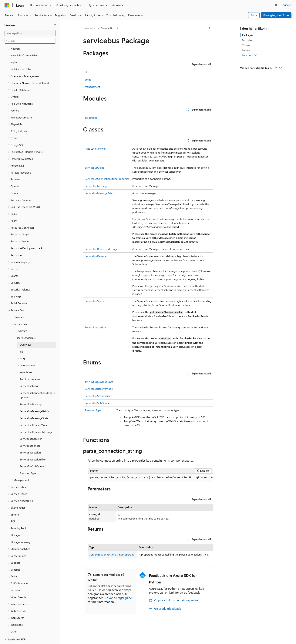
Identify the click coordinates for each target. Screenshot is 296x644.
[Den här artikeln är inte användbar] (281, 68)
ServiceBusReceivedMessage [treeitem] (36, 419)
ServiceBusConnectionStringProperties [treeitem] (37, 382)
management (92, 87)
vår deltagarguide (120, 598)
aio (86, 72)
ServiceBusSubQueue (97, 403)
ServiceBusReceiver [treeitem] (31, 426)
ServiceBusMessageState (99, 382)
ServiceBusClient (94, 168)
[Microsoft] (7, 5)
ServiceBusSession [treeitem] (30, 439)
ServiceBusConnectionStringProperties (107, 179)
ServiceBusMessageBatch (99, 193)
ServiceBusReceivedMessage (101, 249)
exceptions (91, 118)
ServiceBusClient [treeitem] (29, 373)
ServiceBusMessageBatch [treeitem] (34, 398)
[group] (150, 478)
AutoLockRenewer (95, 149)
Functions (249, 55)
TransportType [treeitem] (28, 460)
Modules (247, 40)
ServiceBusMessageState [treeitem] (34, 405)
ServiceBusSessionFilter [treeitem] (33, 446)
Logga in (286, 5)
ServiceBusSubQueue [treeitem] (32, 453)
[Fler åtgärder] (210, 28)
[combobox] (30, 33)
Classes (246, 45)
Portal (254, 15)
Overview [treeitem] (19, 304)
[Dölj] (55, 25)
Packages (247, 35)
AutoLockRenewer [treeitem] (30, 366)
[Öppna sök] (276, 5)
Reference (89, 28)
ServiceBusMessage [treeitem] (31, 391)
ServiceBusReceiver (96, 256)
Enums (246, 50)
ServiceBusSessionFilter (98, 396)
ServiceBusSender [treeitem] (30, 433)
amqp (88, 80)
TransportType (93, 410)
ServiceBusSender (95, 301)
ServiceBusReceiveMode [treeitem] (34, 412)
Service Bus (108, 28)
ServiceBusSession (95, 327)
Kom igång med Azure (276, 15)
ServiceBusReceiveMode (99, 389)
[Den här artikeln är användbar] (276, 68)
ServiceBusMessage (96, 186)
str (119, 515)
